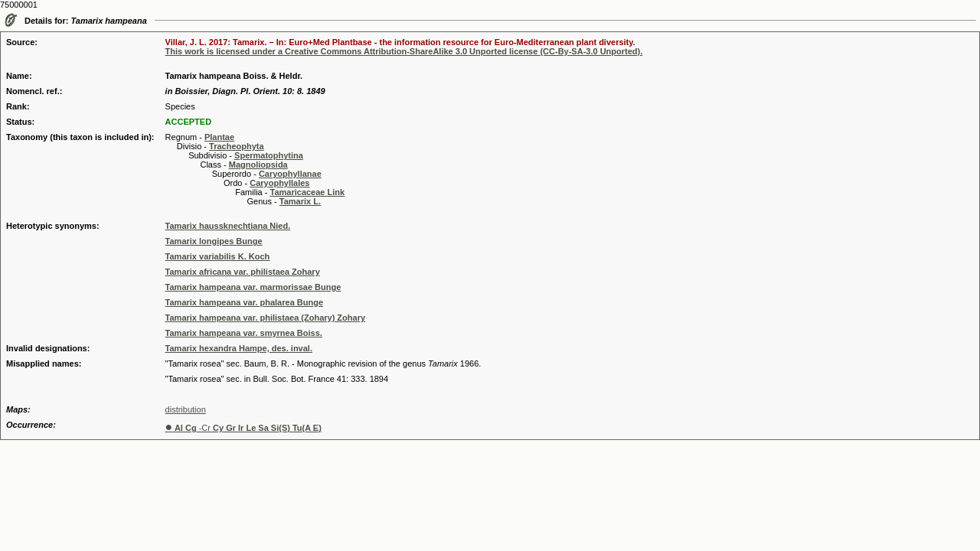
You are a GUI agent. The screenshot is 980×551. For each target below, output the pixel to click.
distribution (186, 409)
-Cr (243, 428)
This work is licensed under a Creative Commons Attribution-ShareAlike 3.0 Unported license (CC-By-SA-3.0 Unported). (404, 51)
